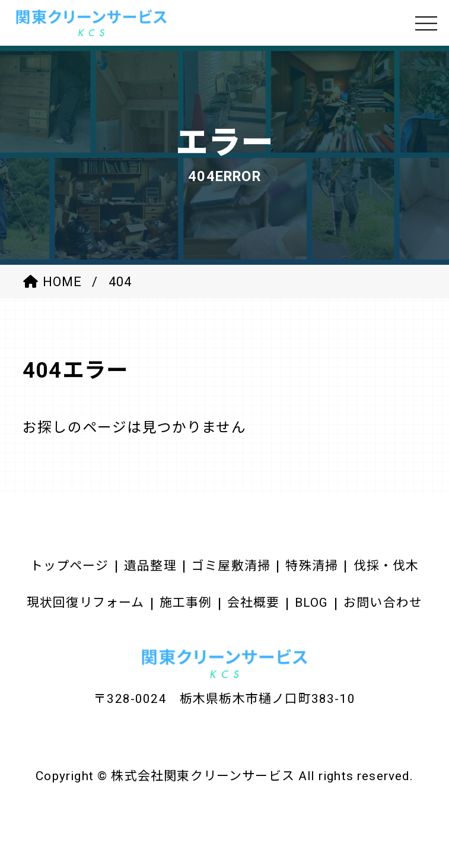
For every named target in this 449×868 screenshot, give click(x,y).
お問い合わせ (383, 603)
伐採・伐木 (386, 566)
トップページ (70, 566)
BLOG (312, 603)
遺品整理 (150, 566)
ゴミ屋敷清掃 (231, 566)
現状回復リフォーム (86, 603)
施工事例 (186, 603)
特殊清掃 (312, 566)
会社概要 (254, 603)
